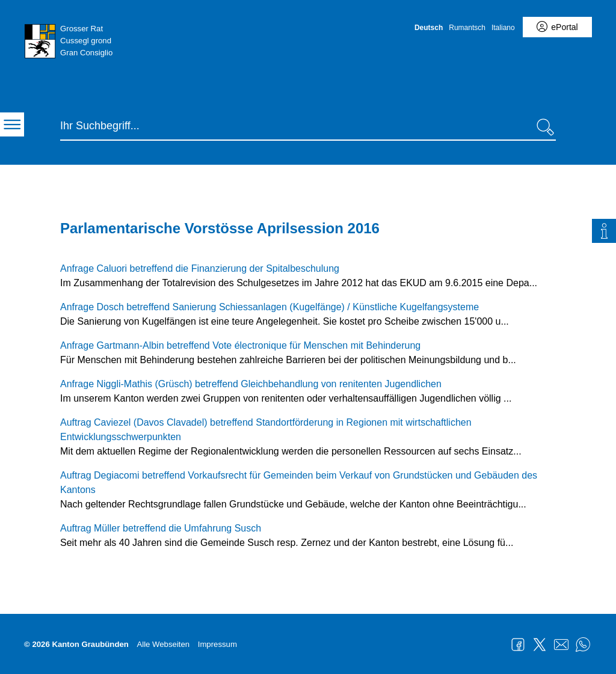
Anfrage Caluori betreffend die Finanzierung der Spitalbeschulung (200, 268)
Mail (561, 645)
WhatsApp (583, 645)
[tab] (604, 231)
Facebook (518, 645)
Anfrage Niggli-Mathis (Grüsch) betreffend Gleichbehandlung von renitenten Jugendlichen (251, 384)
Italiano (503, 28)
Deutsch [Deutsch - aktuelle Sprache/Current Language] (429, 28)
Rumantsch (467, 28)
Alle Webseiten (163, 644)
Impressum (217, 644)
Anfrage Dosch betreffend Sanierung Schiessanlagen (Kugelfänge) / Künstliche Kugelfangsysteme (269, 307)
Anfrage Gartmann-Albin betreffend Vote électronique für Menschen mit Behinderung (240, 345)
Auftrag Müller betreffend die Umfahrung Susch (161, 528)
